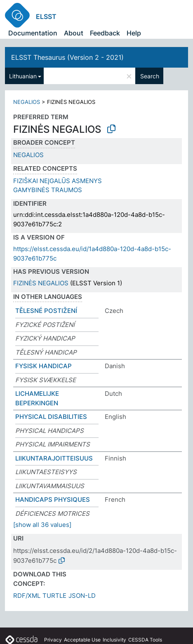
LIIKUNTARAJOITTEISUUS (54, 458)
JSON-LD (82, 596)
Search (150, 76)
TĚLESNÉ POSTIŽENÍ (46, 311)
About (74, 33)
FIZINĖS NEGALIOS (41, 283)
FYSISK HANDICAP (44, 366)
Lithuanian (23, 76)
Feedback (105, 33)
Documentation (33, 33)
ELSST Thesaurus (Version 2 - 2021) (67, 57)
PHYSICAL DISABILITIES (51, 417)
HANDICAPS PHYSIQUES (53, 499)
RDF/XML (27, 596)
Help (134, 33)
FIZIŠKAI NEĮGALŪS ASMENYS (58, 181)
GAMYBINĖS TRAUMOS (48, 190)
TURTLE (54, 596)
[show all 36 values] (42, 525)
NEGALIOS (27, 102)
